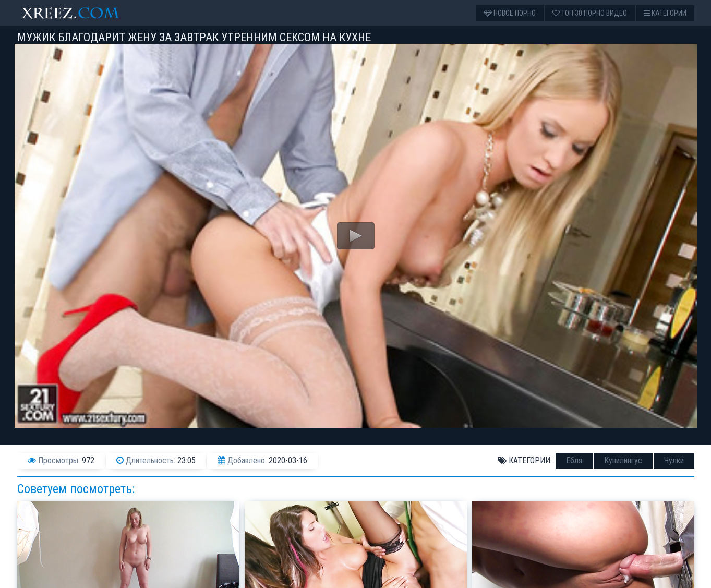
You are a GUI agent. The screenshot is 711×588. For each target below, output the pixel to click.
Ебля (574, 460)
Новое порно (510, 13)
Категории (665, 13)
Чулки (674, 460)
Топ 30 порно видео (590, 13)
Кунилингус (623, 460)
